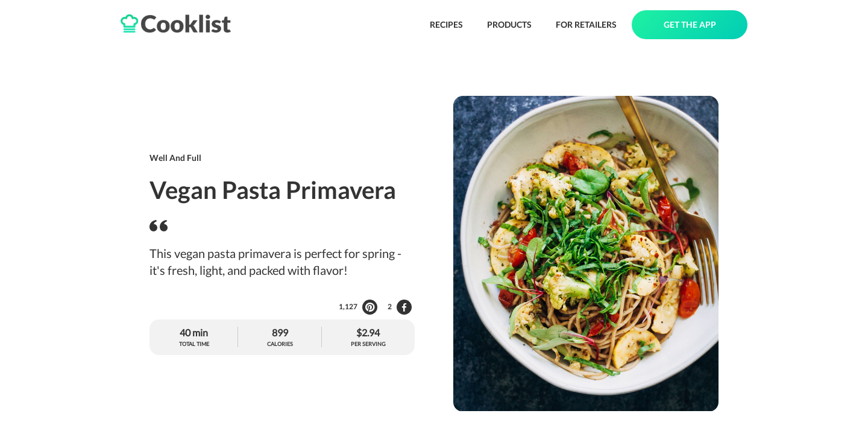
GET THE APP (690, 24)
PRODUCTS (509, 24)
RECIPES (446, 24)
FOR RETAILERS (586, 24)
